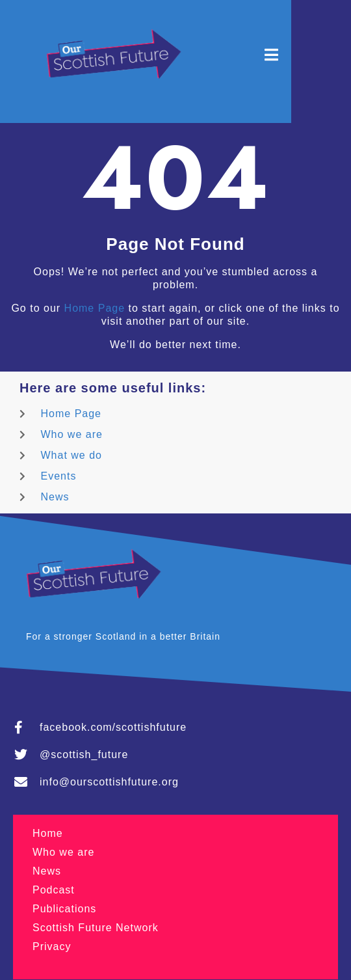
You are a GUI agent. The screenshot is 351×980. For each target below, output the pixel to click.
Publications (64, 909)
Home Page (95, 308)
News (47, 871)
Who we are (63, 852)
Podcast (54, 890)
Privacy (52, 946)
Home (48, 833)
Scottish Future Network (96, 928)
